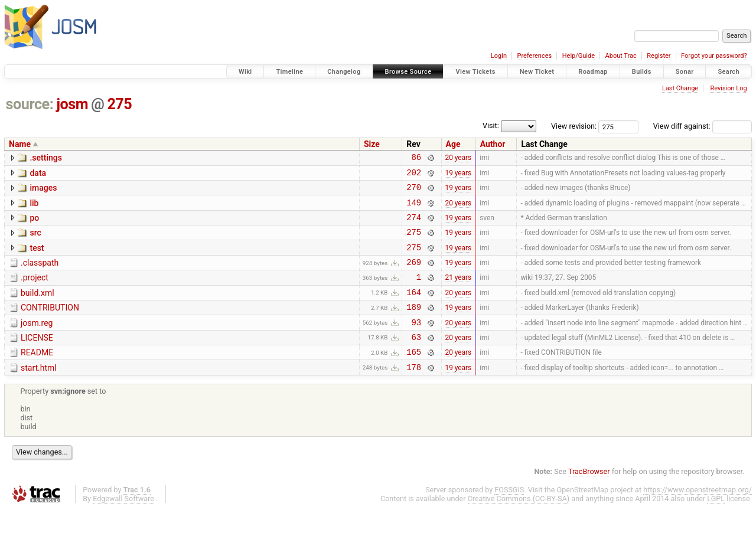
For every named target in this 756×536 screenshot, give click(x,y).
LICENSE (37, 359)
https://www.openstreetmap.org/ (698, 516)
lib (34, 208)
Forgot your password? (714, 56)
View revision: (574, 126)
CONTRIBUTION (50, 325)
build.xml (38, 309)
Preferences (534, 56)
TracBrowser (589, 498)
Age (453, 144)
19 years (458, 175)
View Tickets (475, 72)
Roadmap (593, 72)
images (43, 191)
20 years (458, 159)
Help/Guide (579, 56)
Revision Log (728, 88)
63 (416, 360)
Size (372, 144)
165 (414, 376)
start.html (39, 393)
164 (414, 310)
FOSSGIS (509, 516)
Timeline (289, 72)
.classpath (40, 275)
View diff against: (703, 126)
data (38, 175)
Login (499, 56)
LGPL (716, 525)
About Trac (621, 56)
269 (414, 276)
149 (414, 209)
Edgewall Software (123, 525)
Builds (642, 72)
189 (414, 326)
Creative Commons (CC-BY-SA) (519, 525)
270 (414, 192)
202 (414, 176)
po (34, 225)
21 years (458, 293)
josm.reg (37, 342)
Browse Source (408, 72)
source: (30, 104)
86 (416, 158)
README (37, 375)
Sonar (685, 72)
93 (416, 343)
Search (729, 72)
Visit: (491, 125)
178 (414, 393)
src (35, 241)
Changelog (344, 72)
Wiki (245, 72)
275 (119, 104)
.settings (45, 158)
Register (659, 56)
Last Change (680, 88)
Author (493, 144)
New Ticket (537, 72)
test (37, 259)
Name (20, 144)
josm (72, 104)
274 (414, 226)
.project (35, 292)
